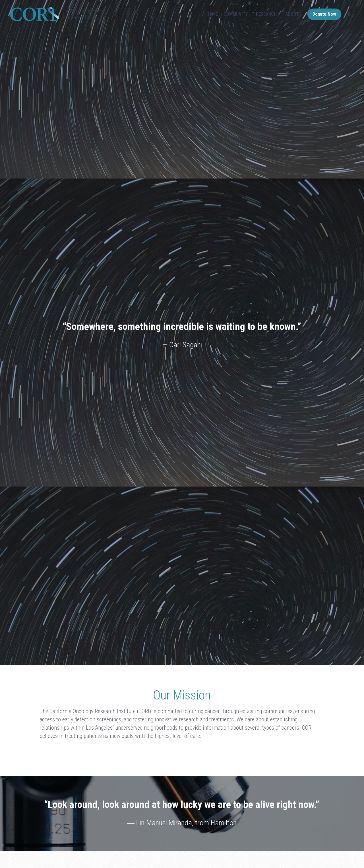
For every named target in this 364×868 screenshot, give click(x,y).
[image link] (35, 14)
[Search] (349, 14)
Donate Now (324, 14)
